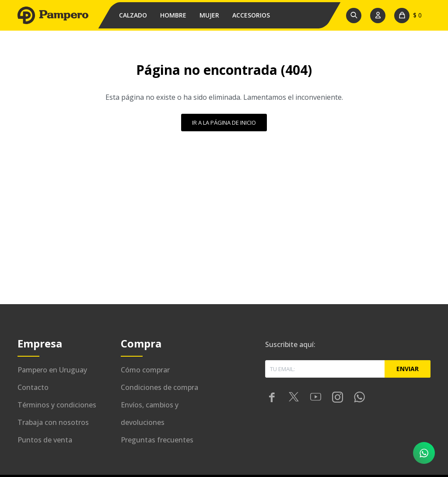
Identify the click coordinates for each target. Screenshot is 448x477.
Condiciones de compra (159, 387)
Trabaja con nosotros (53, 422)
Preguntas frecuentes (157, 440)
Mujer (209, 15)
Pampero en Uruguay (52, 370)
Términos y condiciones (57, 405)
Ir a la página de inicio (224, 123)
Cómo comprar (145, 370)
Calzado (133, 15)
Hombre (173, 15)
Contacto (33, 387)
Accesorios (251, 15)
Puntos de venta (45, 440)
